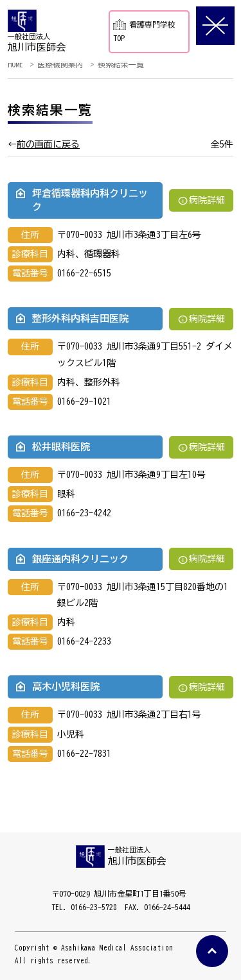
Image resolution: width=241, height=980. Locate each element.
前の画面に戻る (48, 144)
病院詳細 (201, 200)
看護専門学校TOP (144, 30)
